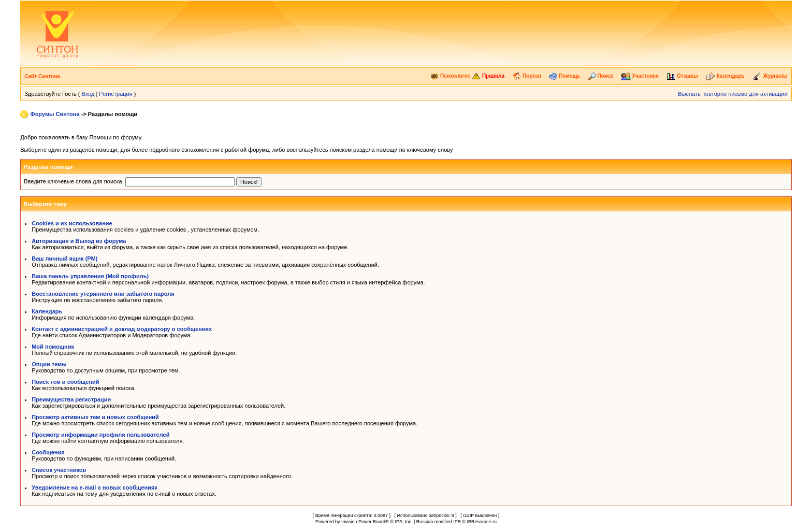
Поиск (601, 76)
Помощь (564, 76)
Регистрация (115, 94)
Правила (488, 76)
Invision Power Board (363, 522)
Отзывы (682, 76)
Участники (640, 76)
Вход (88, 94)
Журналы (770, 76)
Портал (527, 76)
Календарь (725, 76)
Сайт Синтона (42, 76)
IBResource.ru (482, 522)
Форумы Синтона (55, 114)
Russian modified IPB (439, 522)
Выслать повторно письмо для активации (733, 94)
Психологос (450, 76)
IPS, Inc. (403, 522)
